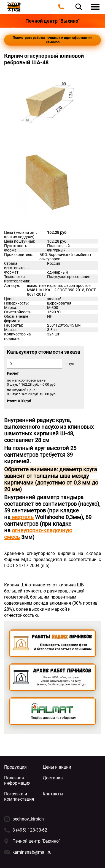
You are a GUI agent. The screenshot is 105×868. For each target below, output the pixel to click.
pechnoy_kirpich (28, 819)
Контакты (53, 794)
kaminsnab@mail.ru (32, 852)
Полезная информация (17, 780)
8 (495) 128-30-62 (30, 830)
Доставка (53, 778)
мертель (22, 517)
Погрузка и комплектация (19, 796)
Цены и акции (57, 767)
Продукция (15, 767)
